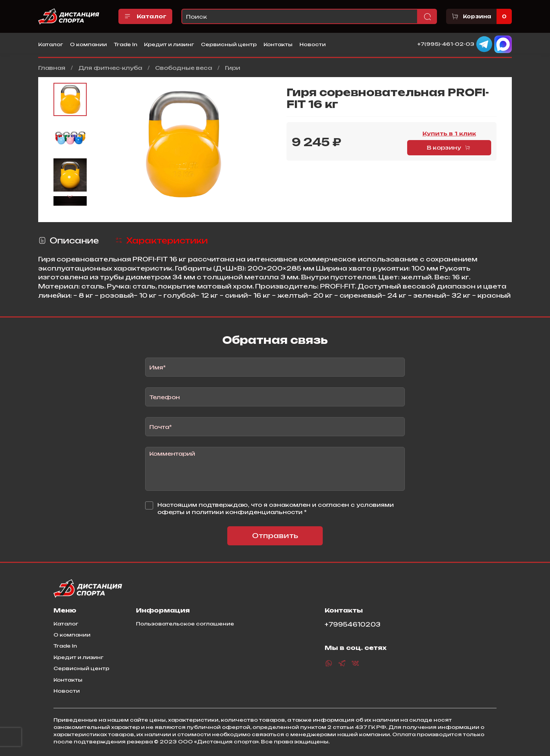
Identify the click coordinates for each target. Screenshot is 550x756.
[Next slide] (70, 197)
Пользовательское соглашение (185, 624)
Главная (52, 68)
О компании (88, 44)
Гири (233, 68)
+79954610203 (353, 625)
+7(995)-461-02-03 (446, 44)
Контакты (278, 44)
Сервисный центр (229, 44)
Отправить (275, 536)
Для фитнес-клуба (110, 68)
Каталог (145, 16)
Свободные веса (184, 68)
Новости (313, 44)
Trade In (125, 44)
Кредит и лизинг (169, 44)
